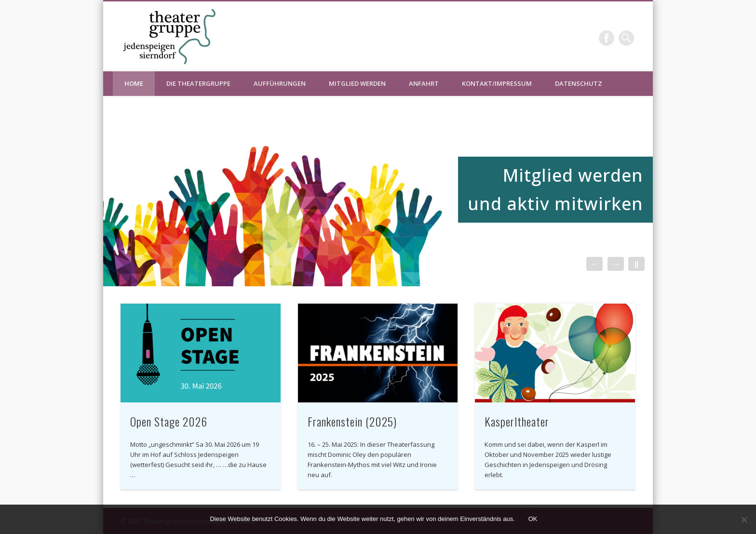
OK (533, 519)
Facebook (607, 38)
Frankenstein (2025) (352, 421)
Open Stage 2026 (169, 421)
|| (636, 264)
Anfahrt (424, 83)
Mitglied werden (357, 83)
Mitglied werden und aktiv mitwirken (555, 189)
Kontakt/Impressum (497, 83)
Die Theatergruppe (198, 83)
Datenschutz (579, 83)
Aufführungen (280, 83)
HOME (134, 83)
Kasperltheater (517, 421)
